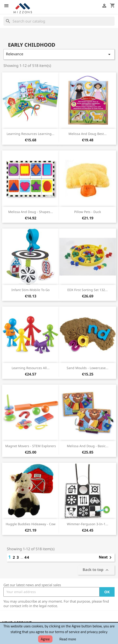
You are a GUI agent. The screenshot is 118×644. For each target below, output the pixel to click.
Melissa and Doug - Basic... (88, 446)
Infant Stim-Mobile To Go (30, 290)
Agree (45, 639)
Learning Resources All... (31, 368)
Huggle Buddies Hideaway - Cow (31, 524)
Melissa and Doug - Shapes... (31, 212)
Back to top (96, 570)
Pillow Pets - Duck (88, 212)
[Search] (59, 21)
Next (106, 558)
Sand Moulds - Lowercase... (88, 368)
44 (27, 557)
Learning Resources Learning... (30, 134)
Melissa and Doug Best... (88, 134)
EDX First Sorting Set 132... (88, 290)
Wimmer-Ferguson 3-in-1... (88, 524)
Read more (68, 639)
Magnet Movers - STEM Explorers (31, 446)
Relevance (59, 54)
